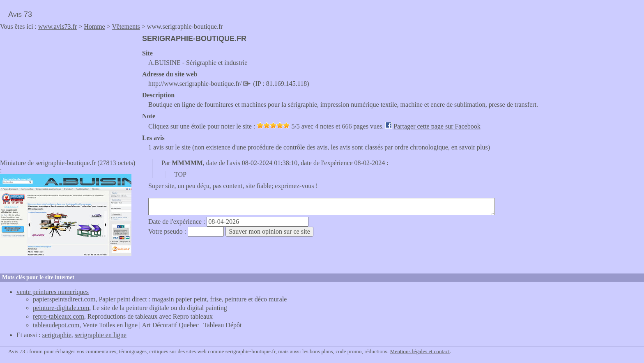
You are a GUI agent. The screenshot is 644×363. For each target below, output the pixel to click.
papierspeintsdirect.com (64, 299)
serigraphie (57, 335)
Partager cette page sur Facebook (437, 126)
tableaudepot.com (56, 325)
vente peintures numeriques (53, 292)
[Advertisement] (69, 92)
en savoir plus (470, 147)
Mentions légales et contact (420, 351)
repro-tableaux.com (59, 316)
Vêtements (126, 26)
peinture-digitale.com (61, 308)
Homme (94, 26)
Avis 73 (20, 14)
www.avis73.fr (57, 26)
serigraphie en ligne (101, 335)
